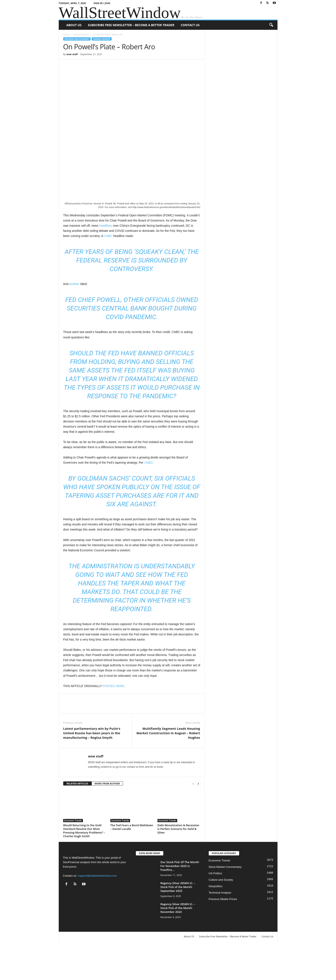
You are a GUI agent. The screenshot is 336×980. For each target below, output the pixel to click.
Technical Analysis (220, 927)
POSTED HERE (113, 720)
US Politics (215, 908)
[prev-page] (193, 818)
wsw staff (72, 54)
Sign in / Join (102, 3)
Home (66, 35)
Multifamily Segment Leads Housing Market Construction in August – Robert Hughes (168, 767)
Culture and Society (221, 914)
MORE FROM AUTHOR (107, 818)
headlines (106, 260)
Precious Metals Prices (223, 933)
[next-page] (198, 818)
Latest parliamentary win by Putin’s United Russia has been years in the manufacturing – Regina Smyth (92, 767)
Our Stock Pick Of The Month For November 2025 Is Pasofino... (180, 900)
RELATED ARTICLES (77, 818)
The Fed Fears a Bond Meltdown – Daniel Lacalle (132, 861)
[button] (271, 25)
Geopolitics (216, 920)
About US (74, 25)
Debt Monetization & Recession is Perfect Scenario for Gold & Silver (178, 863)
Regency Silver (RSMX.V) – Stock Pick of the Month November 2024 (178, 942)
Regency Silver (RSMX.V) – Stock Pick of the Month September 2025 (178, 921)
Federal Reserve (81, 35)
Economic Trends (73, 855)
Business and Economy (77, 39)
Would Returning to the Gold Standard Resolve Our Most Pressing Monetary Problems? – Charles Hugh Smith (84, 865)
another (74, 318)
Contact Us (190, 25)
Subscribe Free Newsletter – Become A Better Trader (131, 25)
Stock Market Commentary (225, 901)
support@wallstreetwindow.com (97, 910)
